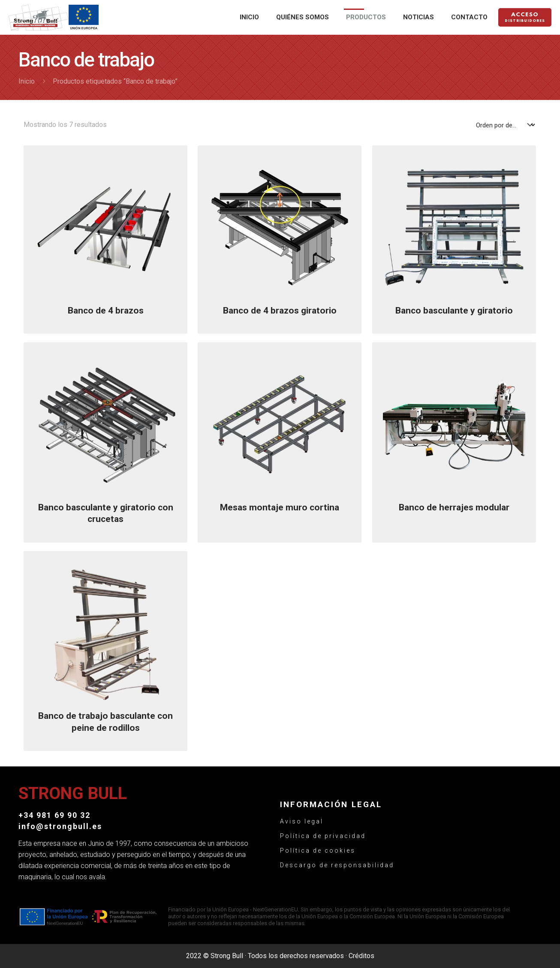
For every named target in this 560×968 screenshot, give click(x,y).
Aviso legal (302, 821)
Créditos (361, 956)
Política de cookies (318, 850)
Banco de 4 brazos (106, 311)
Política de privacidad (323, 836)
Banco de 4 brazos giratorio (280, 311)
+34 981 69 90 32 (54, 815)
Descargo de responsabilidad (337, 865)
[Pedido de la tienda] (505, 125)
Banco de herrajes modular (454, 507)
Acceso (525, 18)
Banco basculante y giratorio (454, 311)
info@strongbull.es (60, 826)
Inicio (27, 81)
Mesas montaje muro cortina (280, 507)
